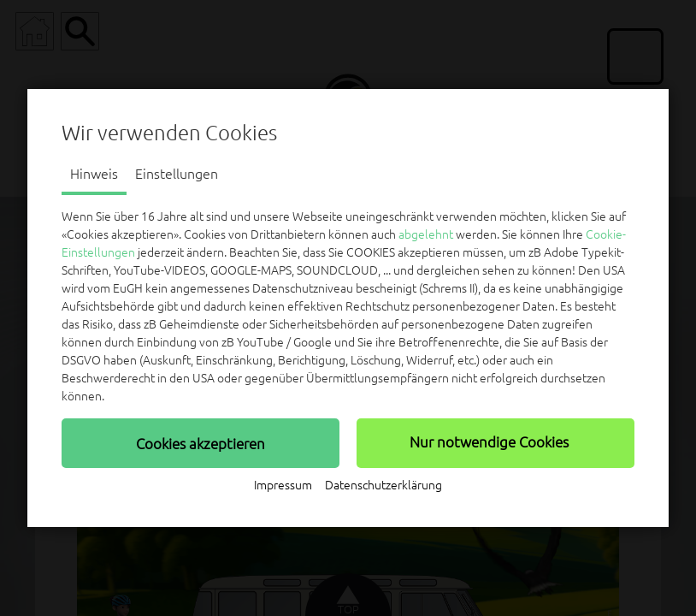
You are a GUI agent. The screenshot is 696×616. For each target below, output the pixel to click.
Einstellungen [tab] (177, 174)
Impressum (283, 485)
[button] (201, 443)
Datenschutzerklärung (383, 485)
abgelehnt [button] (426, 234)
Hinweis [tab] (94, 174)
